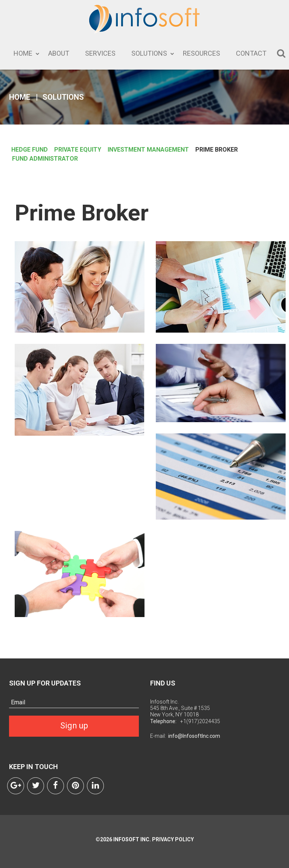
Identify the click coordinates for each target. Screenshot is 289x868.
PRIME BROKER (217, 150)
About (59, 53)
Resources (202, 53)
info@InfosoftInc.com (194, 736)
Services (100, 53)
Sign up (74, 726)
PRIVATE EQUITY (78, 150)
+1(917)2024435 (200, 721)
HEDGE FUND (30, 150)
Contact (251, 53)
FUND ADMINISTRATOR (45, 159)
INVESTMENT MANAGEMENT (148, 150)
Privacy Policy (172, 839)
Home (23, 53)
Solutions (149, 53)
